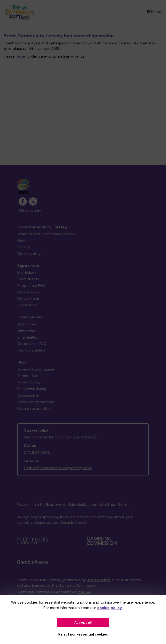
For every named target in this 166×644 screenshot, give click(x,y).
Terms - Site (28, 376)
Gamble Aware (73, 522)
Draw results (28, 299)
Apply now (27, 324)
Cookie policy (29, 254)
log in (20, 56)
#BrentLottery (30, 211)
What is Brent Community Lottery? (47, 234)
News (22, 240)
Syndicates (27, 305)
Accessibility (28, 395)
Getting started (31, 350)
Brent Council (98, 580)
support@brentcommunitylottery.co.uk (58, 468)
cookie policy (110, 608)
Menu (154, 12)
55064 (84, 592)
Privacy (24, 247)
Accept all (83, 622)
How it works (28, 292)
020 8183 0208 (37, 453)
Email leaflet (28, 337)
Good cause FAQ (32, 344)
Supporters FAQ (31, 286)
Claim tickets (28, 279)
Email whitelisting (32, 389)
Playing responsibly (34, 408)
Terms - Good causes (36, 369)
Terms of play (29, 382)
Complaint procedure (36, 402)
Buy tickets (27, 272)
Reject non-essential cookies (83, 634)
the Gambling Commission (74, 585)
